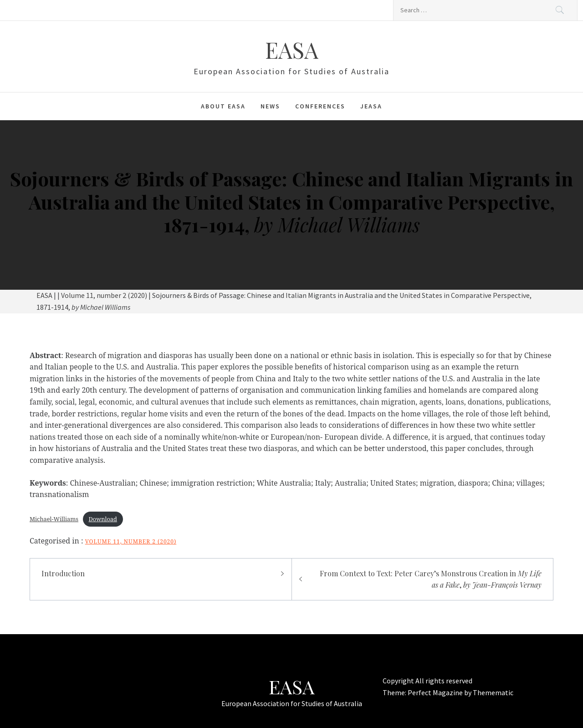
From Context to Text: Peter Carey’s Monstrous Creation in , (431, 579)
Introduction (63, 573)
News (270, 106)
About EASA (223, 106)
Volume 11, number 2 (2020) (131, 541)
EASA (292, 50)
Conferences (320, 106)
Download (103, 519)
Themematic (493, 692)
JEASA (371, 106)
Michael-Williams (54, 519)
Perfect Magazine (436, 692)
